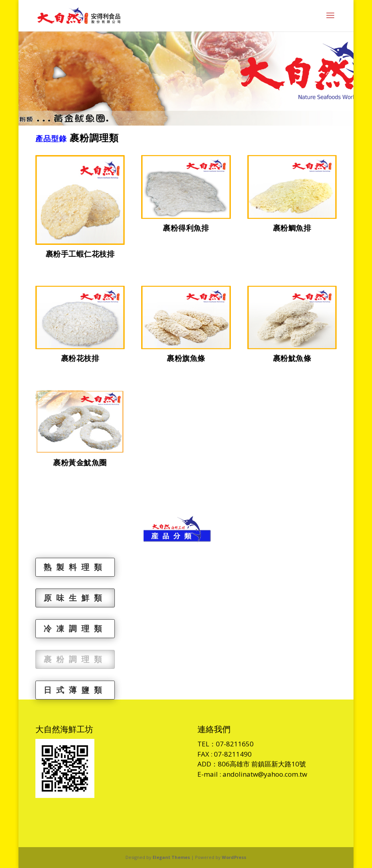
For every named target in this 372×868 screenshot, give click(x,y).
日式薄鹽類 (75, 690)
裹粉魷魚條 (292, 358)
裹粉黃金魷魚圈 (80, 463)
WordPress (234, 857)
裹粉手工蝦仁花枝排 (80, 254)
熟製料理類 (75, 567)
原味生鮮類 (75, 598)
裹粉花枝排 (80, 358)
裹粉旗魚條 (186, 358)
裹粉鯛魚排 (292, 228)
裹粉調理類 (75, 659)
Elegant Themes (171, 857)
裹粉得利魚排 (186, 228)
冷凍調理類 (75, 628)
